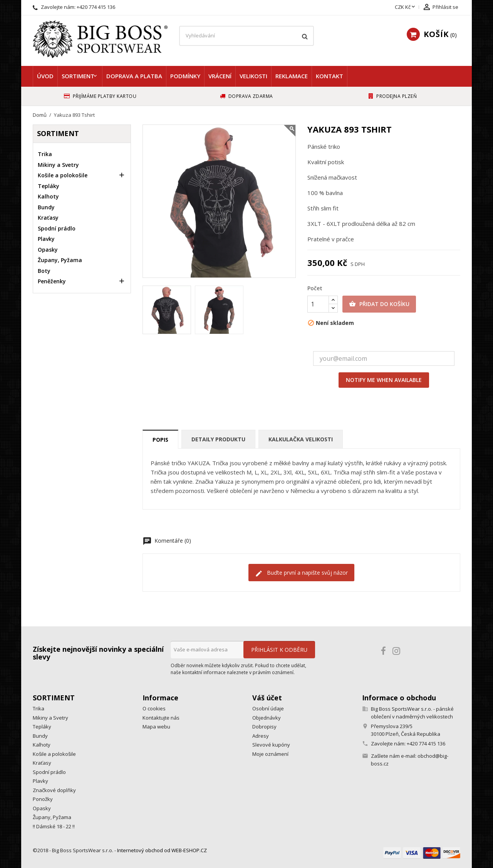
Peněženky (52, 281)
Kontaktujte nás (161, 718)
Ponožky (43, 799)
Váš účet (267, 698)
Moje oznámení (270, 754)
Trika (45, 154)
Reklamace (292, 76)
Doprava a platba (134, 76)
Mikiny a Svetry (58, 165)
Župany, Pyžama (60, 260)
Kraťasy (48, 218)
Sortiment (78, 76)
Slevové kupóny (271, 745)
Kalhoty (48, 196)
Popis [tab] (160, 440)
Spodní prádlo (57, 228)
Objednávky (267, 718)
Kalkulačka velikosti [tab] (301, 439)
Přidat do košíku (379, 304)
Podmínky (185, 76)
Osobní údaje (268, 708)
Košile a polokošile (63, 175)
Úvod (45, 76)
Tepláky (49, 186)
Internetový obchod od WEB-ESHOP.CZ (162, 850)
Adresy (261, 736)
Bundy (46, 207)
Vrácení (220, 76)
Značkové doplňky (54, 790)
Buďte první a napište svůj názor (301, 573)
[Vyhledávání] (246, 36)
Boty (44, 271)
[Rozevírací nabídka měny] (406, 7)
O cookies (154, 708)
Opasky (48, 250)
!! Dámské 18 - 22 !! (54, 826)
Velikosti (253, 76)
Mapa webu (156, 727)
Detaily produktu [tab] (218, 439)
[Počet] (318, 304)
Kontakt (330, 76)
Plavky (46, 239)
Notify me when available (384, 380)
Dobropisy (264, 727)
